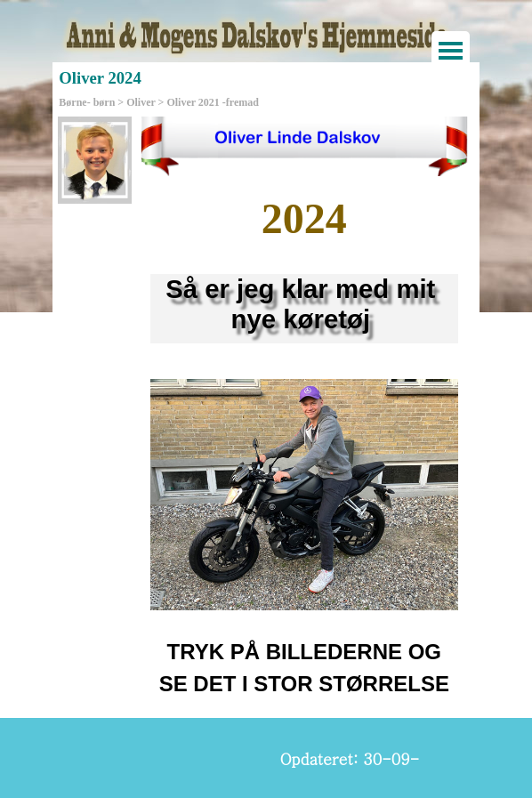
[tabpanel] (304, 219)
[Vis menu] (451, 50)
